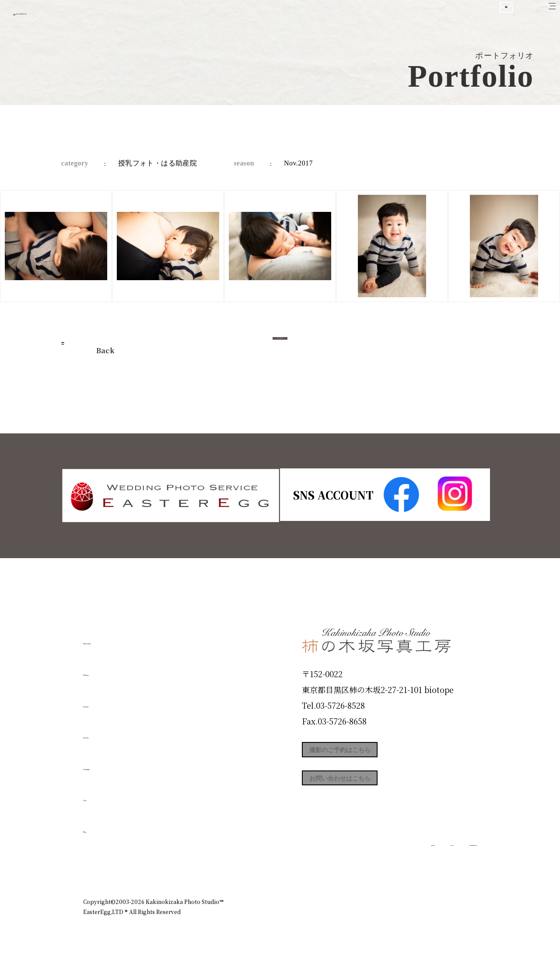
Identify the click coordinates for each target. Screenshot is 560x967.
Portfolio (108, 732)
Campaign (112, 763)
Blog (97, 826)
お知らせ (400, 864)
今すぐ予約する (280, 348)
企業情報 (360, 864)
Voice (99, 795)
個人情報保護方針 (452, 864)
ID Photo (108, 669)
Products (108, 700)
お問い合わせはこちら (367, 793)
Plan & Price (119, 638)
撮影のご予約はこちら (367, 754)
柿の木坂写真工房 (79, 17)
